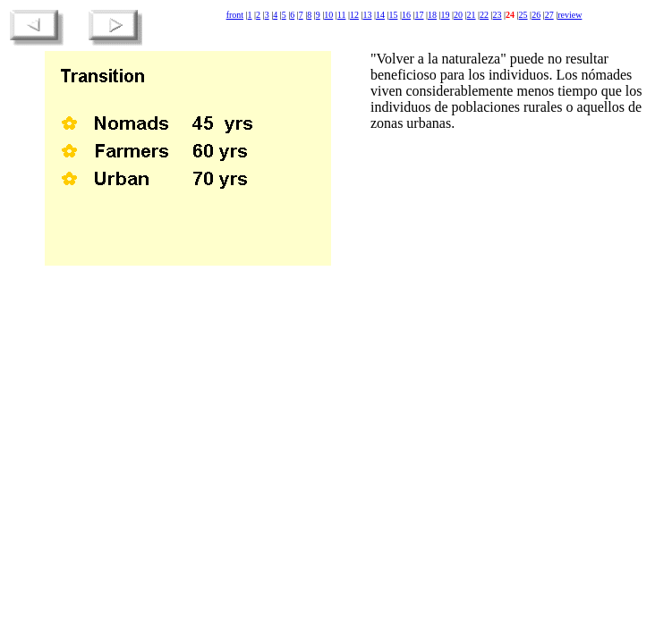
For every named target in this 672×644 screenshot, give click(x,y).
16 (406, 15)
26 (536, 15)
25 (523, 15)
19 (446, 15)
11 (342, 15)
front (235, 15)
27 (549, 15)
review (570, 15)
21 (472, 15)
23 (498, 15)
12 (354, 15)
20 (458, 15)
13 (367, 15)
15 (393, 15)
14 (380, 15)
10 (328, 15)
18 (432, 15)
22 (484, 15)
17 (419, 15)
